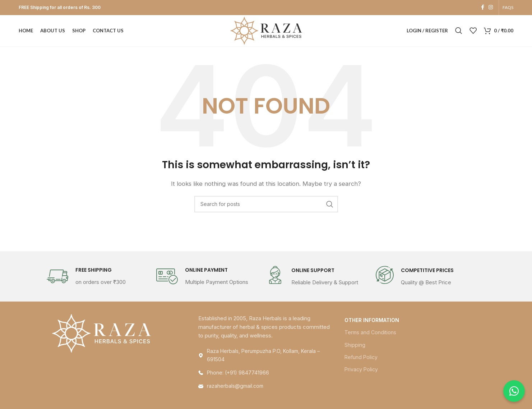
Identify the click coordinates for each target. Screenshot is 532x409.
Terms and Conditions (370, 333)
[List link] (266, 374)
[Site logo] (266, 31)
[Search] (459, 31)
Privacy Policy (361, 370)
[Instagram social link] (491, 8)
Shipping (355, 346)
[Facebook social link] (483, 8)
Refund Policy (361, 358)
